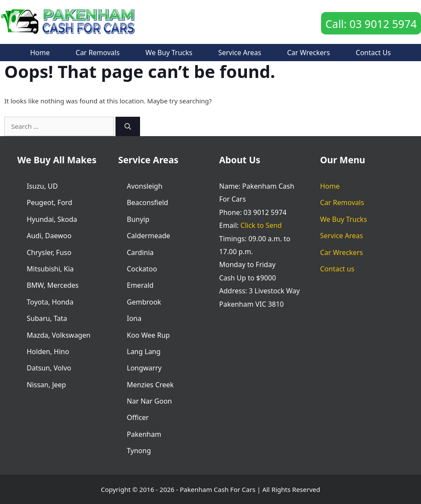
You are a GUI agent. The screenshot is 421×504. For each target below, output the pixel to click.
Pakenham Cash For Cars (217, 489)
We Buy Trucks (169, 53)
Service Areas (240, 53)
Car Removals (98, 53)
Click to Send (261, 225)
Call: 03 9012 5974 (371, 24)
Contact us (373, 53)
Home (40, 53)
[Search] (128, 126)
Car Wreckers (308, 53)
